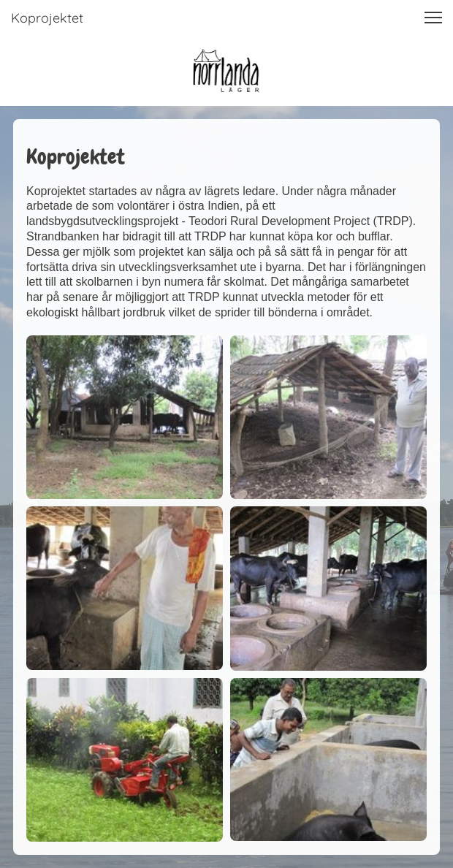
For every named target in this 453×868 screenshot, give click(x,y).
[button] (433, 18)
